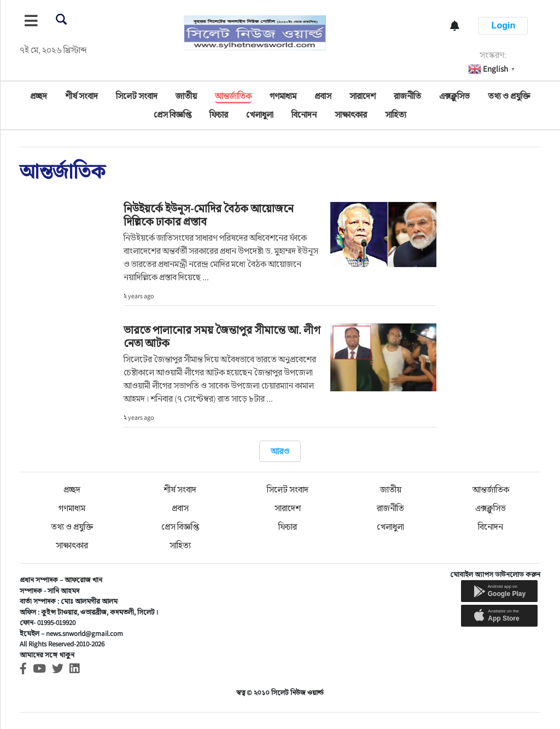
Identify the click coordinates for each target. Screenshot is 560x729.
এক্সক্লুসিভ (454, 96)
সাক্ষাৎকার (351, 115)
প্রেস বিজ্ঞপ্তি (173, 115)
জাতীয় (186, 96)
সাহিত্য (396, 115)
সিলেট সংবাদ (137, 96)
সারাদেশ (363, 96)
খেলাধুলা (260, 115)
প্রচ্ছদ (39, 96)
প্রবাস (323, 96)
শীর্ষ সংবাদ (81, 96)
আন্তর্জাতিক (233, 96)
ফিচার (219, 115)
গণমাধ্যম (283, 96)
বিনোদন (304, 115)
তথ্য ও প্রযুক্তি (509, 96)
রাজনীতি (407, 96)
